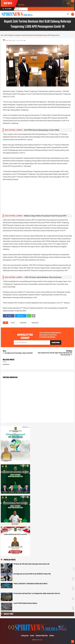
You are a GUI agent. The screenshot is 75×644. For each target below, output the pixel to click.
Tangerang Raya (35, 323)
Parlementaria (23, 323)
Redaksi (52, 636)
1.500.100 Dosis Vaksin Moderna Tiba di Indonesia (43, 277)
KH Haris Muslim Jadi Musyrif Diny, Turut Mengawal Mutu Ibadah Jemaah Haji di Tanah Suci (37, 594)
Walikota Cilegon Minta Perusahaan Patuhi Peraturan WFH (45, 216)
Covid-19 (13, 323)
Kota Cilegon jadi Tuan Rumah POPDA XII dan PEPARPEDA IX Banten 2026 (32, 574)
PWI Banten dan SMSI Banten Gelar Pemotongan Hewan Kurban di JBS (31, 564)
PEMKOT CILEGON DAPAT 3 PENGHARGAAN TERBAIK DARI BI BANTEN (30, 584)
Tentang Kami (25, 636)
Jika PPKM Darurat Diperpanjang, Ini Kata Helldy (42, 130)
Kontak (32, 636)
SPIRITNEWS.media (38, 640)
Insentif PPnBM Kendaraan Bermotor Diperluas (25, 603)
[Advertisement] (38, 199)
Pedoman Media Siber (42, 636)
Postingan (17, 9)
